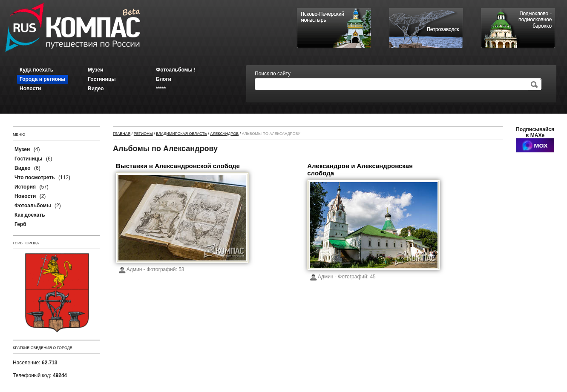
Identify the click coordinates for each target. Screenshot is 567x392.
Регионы (143, 134)
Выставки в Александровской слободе (178, 166)
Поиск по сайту (273, 74)
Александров (224, 134)
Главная (122, 134)
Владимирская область (181, 134)
